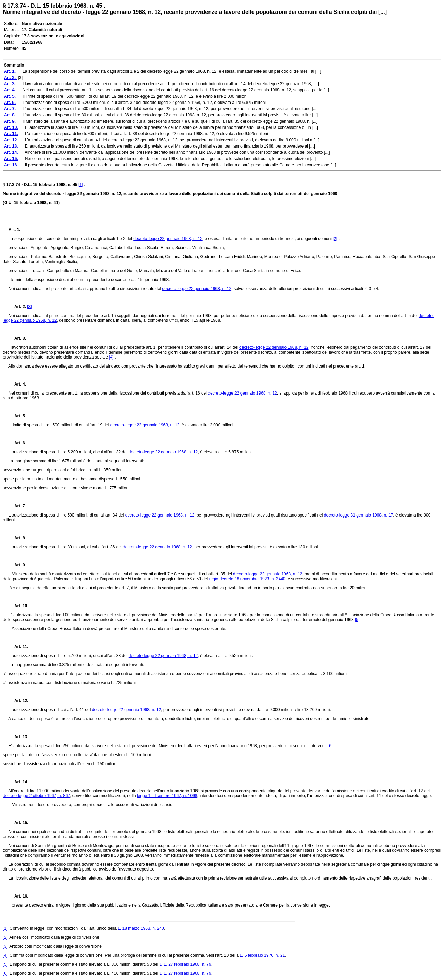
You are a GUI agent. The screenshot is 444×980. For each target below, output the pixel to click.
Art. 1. (15, 230)
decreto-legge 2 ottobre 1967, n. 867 (36, 796)
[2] (335, 239)
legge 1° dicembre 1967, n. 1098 (167, 796)
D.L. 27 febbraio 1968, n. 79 (185, 964)
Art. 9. (17, 565)
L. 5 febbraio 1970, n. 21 (262, 955)
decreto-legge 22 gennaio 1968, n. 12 (168, 239)
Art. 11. (19, 647)
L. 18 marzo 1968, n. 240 (141, 928)
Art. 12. (19, 701)
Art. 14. (19, 782)
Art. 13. (19, 737)
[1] (81, 185)
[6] (330, 746)
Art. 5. (17, 416)
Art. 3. (17, 338)
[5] (357, 620)
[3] (29, 307)
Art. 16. (19, 896)
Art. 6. (17, 443)
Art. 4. (17, 384)
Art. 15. (19, 823)
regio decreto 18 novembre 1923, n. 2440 (247, 579)
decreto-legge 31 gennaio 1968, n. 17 (359, 515)
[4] (111, 357)
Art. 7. (17, 506)
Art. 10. (19, 606)
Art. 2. (18, 307)
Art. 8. (17, 538)
